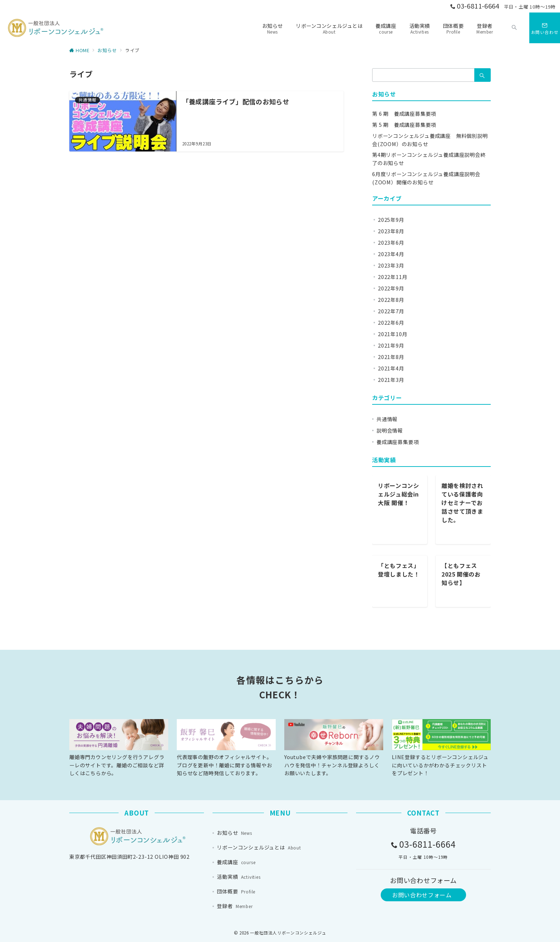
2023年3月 (391, 265)
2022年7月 (391, 311)
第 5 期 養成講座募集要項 (404, 125)
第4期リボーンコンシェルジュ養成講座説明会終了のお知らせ (429, 159)
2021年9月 (391, 345)
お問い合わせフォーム (422, 895)
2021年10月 (392, 334)
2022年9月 (391, 288)
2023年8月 (391, 231)
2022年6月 (391, 323)
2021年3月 (391, 380)
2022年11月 (392, 277)
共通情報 (387, 419)
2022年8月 (391, 300)
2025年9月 (391, 220)
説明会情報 (390, 430)
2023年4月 (391, 254)
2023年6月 (391, 243)
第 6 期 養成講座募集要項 (404, 114)
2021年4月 (391, 368)
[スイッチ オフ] (514, 28)
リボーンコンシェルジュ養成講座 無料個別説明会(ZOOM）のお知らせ (430, 140)
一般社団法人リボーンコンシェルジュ (288, 933)
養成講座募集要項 (397, 442)
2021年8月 (391, 357)
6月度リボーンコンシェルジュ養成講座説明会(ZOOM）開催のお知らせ (426, 178)
